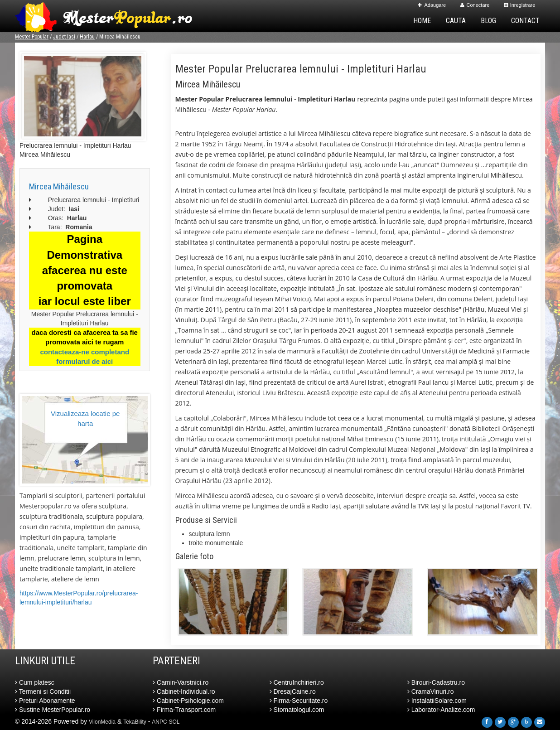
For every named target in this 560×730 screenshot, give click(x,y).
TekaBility (135, 722)
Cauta (456, 21)
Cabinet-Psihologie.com (188, 701)
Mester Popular (32, 37)
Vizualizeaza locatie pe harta (85, 418)
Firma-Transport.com (184, 710)
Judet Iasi (64, 37)
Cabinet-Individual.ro (184, 691)
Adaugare (432, 5)
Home (422, 21)
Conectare (475, 5)
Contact (525, 21)
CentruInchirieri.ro (297, 682)
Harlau (87, 37)
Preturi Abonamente (45, 701)
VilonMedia (102, 722)
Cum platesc (35, 682)
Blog (488, 21)
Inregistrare (520, 5)
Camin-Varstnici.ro (181, 682)
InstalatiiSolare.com (437, 701)
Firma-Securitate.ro (299, 701)
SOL (174, 722)
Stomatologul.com (297, 710)
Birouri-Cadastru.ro (436, 682)
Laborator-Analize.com (441, 710)
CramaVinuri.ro (431, 691)
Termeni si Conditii (43, 691)
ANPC (159, 722)
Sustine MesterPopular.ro (53, 710)
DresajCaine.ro (293, 691)
